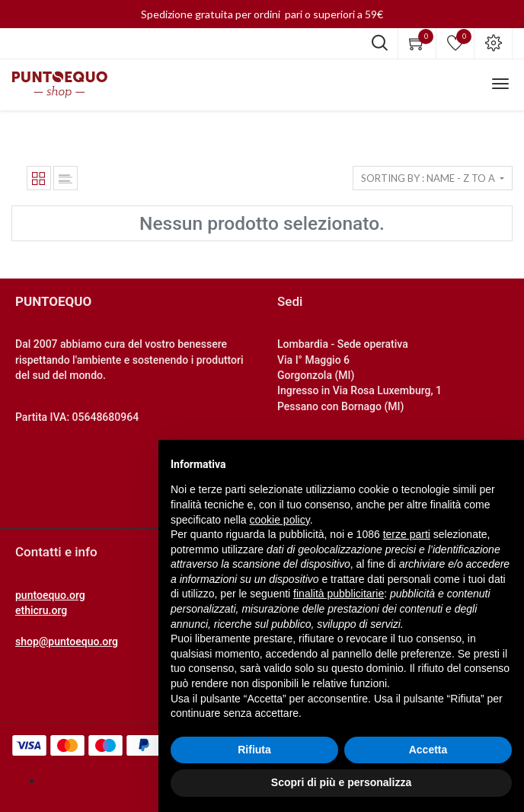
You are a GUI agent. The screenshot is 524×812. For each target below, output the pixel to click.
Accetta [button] (428, 750)
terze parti (407, 534)
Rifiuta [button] (254, 750)
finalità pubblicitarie (339, 594)
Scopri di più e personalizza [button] (341, 782)
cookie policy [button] (280, 520)
